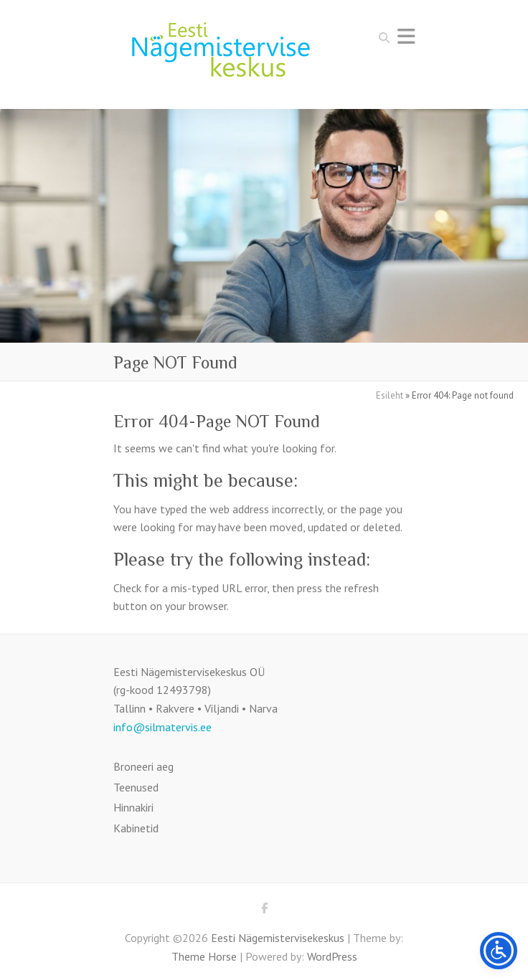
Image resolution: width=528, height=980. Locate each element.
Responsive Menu (406, 36)
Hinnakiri (133, 807)
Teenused (136, 787)
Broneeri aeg (143, 766)
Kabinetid (136, 828)
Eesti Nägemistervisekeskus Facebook (264, 910)
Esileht (390, 395)
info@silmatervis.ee (162, 727)
